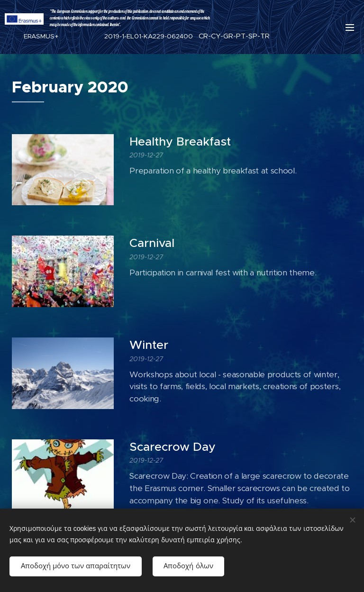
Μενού (350, 27)
